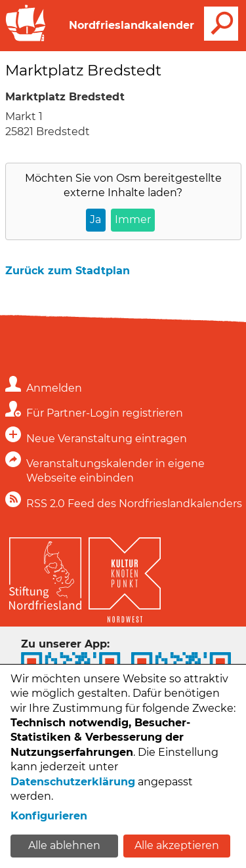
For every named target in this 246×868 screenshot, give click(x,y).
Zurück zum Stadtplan (68, 271)
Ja (95, 219)
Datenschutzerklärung (73, 782)
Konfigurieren (49, 816)
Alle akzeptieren (177, 845)
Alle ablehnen (64, 845)
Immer (133, 219)
